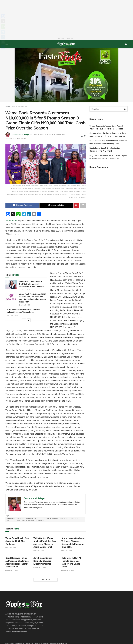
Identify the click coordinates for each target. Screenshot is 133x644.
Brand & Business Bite (20, 106)
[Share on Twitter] (56, 205)
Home (8, 106)
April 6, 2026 (11, 548)
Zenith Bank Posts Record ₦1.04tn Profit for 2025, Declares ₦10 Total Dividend (31, 284)
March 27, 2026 (12, 570)
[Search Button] (126, 44)
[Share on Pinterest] (76, 205)
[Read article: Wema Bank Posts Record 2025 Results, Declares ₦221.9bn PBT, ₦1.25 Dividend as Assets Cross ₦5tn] (11, 297)
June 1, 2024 (39, 134)
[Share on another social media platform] (83, 205)
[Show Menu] (7, 44)
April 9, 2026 (24, 290)
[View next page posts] (29, 320)
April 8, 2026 (24, 305)
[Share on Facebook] (22, 205)
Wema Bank (11, 221)
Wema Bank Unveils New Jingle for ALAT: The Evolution (17, 541)
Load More (46, 580)
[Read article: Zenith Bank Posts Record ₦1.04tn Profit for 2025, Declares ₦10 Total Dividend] (11, 285)
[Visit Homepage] (66, 44)
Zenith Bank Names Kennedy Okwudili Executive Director (43, 561)
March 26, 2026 (68, 570)
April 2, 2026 (39, 551)
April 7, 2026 (13, 315)
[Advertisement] (66, 18)
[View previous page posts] (24, 320)
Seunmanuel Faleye (21, 134)
